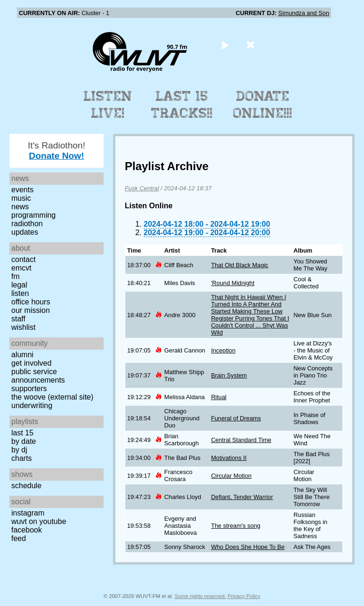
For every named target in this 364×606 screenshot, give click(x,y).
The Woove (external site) (52, 397)
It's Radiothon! (57, 151)
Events (22, 190)
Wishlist (24, 327)
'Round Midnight (233, 283)
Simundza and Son (304, 13)
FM (16, 276)
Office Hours (31, 302)
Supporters (29, 389)
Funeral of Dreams (236, 418)
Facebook (27, 530)
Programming (33, 215)
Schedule (26, 486)
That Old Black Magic (240, 265)
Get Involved (31, 363)
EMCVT (21, 268)
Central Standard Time (241, 440)
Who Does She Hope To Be (248, 547)
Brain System (229, 375)
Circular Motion (231, 476)
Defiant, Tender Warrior (242, 497)
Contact (24, 259)
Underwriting (32, 405)
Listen (20, 293)
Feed (19, 538)
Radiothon (27, 224)
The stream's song (236, 526)
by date (24, 441)
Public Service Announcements (38, 376)
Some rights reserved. (200, 596)
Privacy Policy (244, 596)
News (20, 207)
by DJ (19, 450)
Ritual (219, 397)
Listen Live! (108, 105)
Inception (223, 350)
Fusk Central (142, 188)
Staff (18, 319)
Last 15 (22, 433)
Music (21, 198)
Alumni (22, 355)
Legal (19, 285)
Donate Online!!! (263, 105)
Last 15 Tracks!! (182, 105)
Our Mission (31, 310)
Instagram (28, 513)
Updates (25, 232)
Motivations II (229, 458)
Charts (22, 458)
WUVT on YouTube (39, 521)
